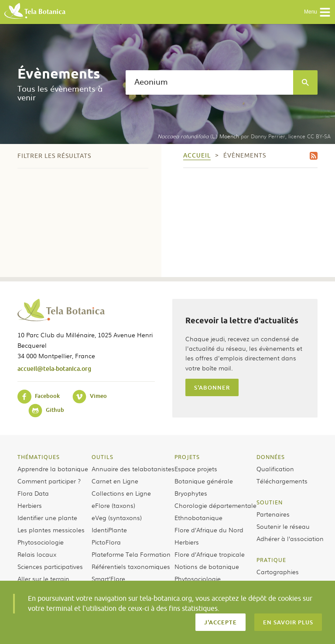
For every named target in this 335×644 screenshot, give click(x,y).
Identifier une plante (47, 517)
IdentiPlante (109, 530)
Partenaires (273, 514)
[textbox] (209, 82)
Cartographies (278, 572)
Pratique (271, 560)
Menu (317, 12)
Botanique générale (204, 481)
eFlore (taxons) (113, 505)
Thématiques (39, 457)
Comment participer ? (49, 481)
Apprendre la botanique (53, 469)
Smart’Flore (108, 579)
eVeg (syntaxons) (117, 517)
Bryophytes (191, 493)
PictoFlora (106, 542)
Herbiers (30, 505)
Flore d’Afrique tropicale (210, 554)
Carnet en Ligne (115, 481)
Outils (103, 457)
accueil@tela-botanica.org (54, 368)
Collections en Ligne (121, 493)
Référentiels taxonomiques (131, 566)
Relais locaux (37, 554)
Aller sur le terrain (43, 579)
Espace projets (196, 469)
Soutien (270, 502)
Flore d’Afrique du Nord (209, 530)
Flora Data (33, 493)
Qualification (275, 469)
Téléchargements (282, 481)
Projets (187, 457)
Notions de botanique (207, 566)
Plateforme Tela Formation (131, 554)
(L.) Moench (198, 136)
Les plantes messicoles (51, 530)
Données (271, 457)
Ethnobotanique (198, 517)
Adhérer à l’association (290, 538)
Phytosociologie (41, 542)
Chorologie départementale (215, 505)
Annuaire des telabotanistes (133, 469)
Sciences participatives (50, 566)
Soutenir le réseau (283, 526)
